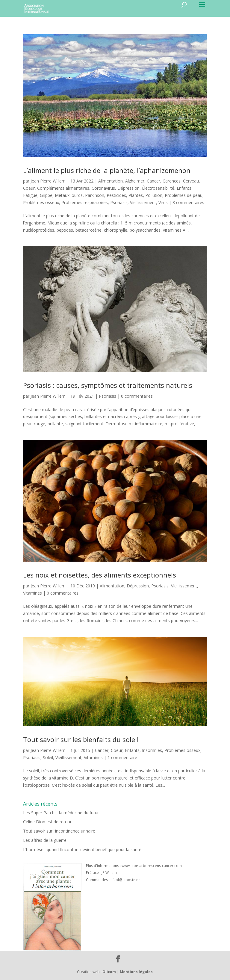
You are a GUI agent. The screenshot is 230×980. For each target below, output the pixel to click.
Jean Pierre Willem (48, 181)
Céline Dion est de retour (47, 822)
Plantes (136, 195)
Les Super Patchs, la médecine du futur (61, 813)
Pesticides (116, 195)
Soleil (48, 757)
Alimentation (111, 181)
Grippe (46, 195)
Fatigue (30, 195)
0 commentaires (137, 396)
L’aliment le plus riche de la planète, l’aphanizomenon (107, 170)
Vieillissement (143, 202)
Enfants (184, 188)
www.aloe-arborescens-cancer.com (152, 866)
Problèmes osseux (41, 202)
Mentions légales (136, 972)
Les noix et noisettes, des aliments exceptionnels (100, 575)
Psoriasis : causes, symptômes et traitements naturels (108, 385)
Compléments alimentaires (63, 188)
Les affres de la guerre (45, 840)
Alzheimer (135, 181)
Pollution (154, 195)
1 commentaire (122, 757)
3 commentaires (188, 202)
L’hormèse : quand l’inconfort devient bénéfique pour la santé (82, 849)
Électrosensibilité (158, 188)
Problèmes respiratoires (85, 202)
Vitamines (32, 593)
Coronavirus (103, 188)
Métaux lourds (69, 195)
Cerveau (191, 181)
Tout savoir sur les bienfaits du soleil (81, 739)
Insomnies (152, 750)
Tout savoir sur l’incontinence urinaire (59, 831)
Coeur (29, 188)
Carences (172, 181)
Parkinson (95, 195)
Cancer (153, 181)
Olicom (109, 972)
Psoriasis (119, 202)
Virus (163, 202)
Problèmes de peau (184, 195)
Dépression (128, 188)
